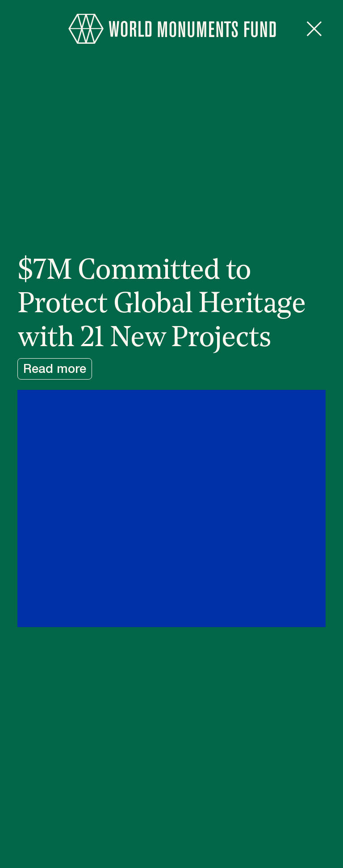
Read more (55, 369)
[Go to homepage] (172, 29)
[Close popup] (314, 29)
